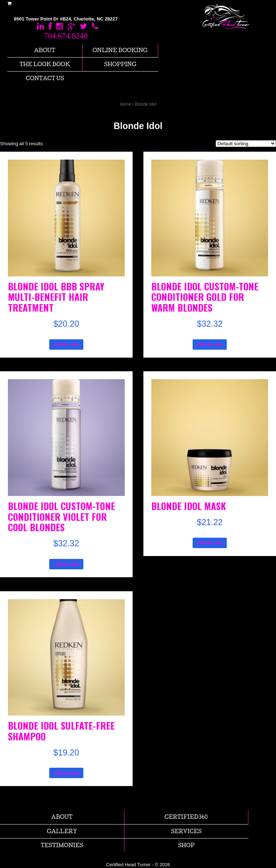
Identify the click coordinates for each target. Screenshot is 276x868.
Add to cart (66, 345)
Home (125, 104)
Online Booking (120, 50)
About (45, 50)
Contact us (45, 78)
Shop (186, 845)
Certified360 (186, 817)
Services (186, 831)
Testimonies (62, 845)
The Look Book (45, 64)
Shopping (120, 64)
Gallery (62, 831)
